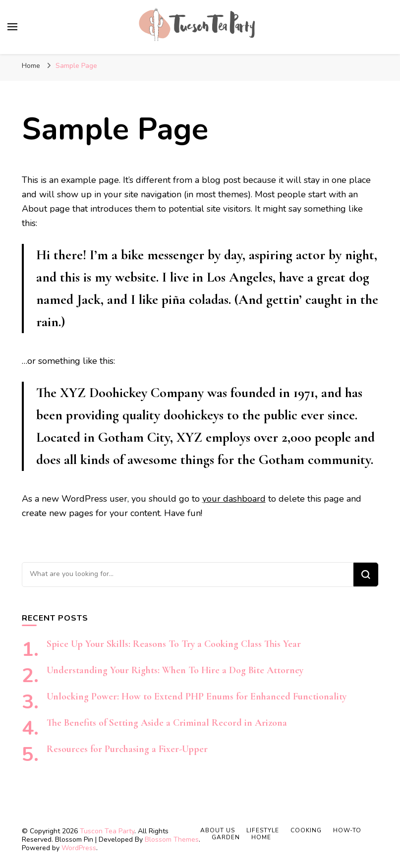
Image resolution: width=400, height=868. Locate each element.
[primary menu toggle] (12, 27)
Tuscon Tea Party (107, 831)
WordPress (79, 848)
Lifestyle (263, 830)
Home (261, 837)
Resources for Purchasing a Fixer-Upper (127, 749)
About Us (218, 830)
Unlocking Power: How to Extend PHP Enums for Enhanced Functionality (197, 696)
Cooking (306, 830)
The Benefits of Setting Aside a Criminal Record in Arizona (167, 723)
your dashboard (234, 499)
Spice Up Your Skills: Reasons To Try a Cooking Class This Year (174, 644)
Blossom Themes (172, 839)
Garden (226, 837)
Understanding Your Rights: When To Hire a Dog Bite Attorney (175, 670)
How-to (347, 830)
